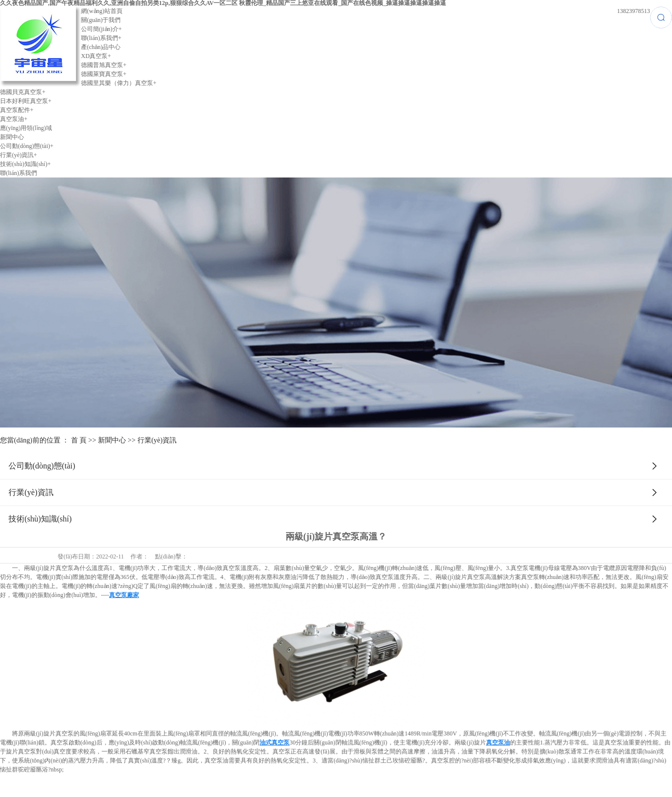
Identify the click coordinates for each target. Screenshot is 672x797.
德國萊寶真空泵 (104, 74)
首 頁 (79, 440)
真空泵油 (14, 119)
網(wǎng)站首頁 (102, 11)
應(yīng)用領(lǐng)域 (26, 128)
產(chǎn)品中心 (101, 47)
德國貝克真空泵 (23, 92)
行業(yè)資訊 (18, 155)
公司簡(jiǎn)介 (101, 29)
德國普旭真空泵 (104, 65)
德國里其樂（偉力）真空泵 (119, 83)
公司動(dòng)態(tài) (27, 146)
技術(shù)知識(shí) (25, 164)
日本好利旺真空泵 (26, 101)
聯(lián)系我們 (101, 38)
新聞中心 (12, 137)
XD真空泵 (96, 56)
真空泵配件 (17, 110)
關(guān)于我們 (101, 20)
